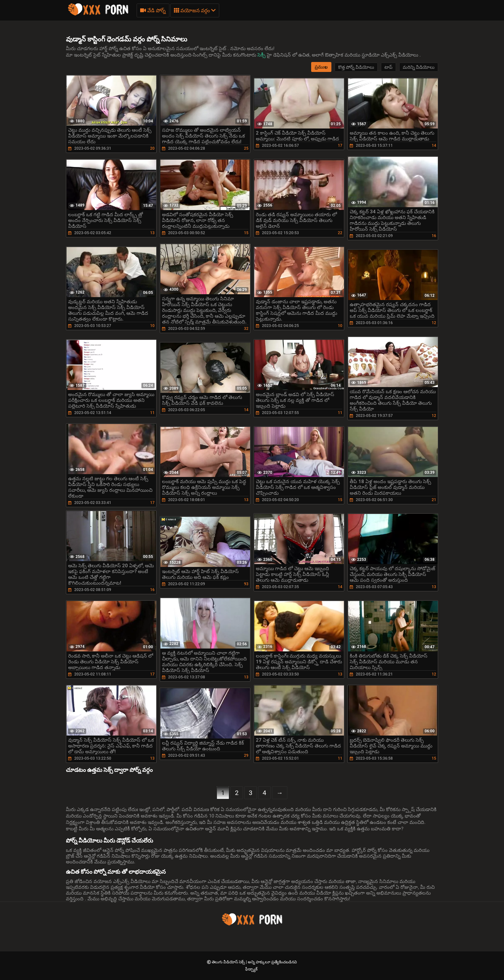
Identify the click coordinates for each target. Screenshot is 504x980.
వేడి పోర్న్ (153, 10)
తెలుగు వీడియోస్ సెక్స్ (229, 962)
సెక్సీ (262, 55)
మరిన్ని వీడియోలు (419, 67)
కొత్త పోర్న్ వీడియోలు (356, 67)
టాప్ (388, 67)
